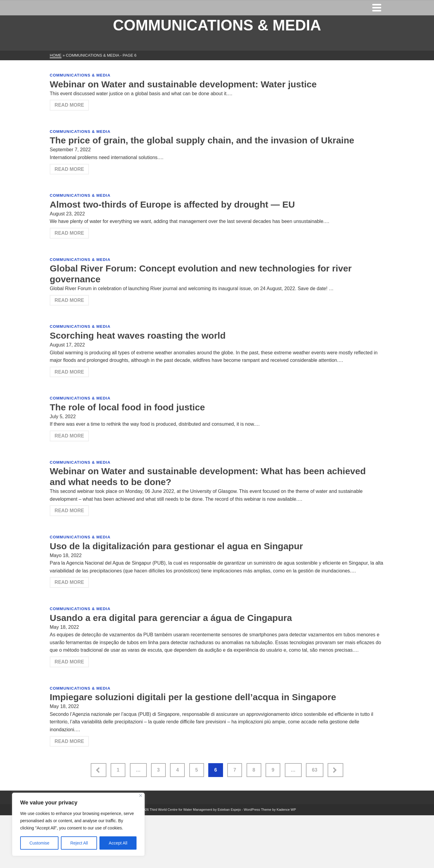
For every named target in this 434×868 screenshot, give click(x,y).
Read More (69, 105)
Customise (39, 843)
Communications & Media (80, 75)
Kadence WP (286, 810)
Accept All (118, 843)
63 (315, 770)
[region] (78, 824)
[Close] (141, 796)
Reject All (79, 843)
